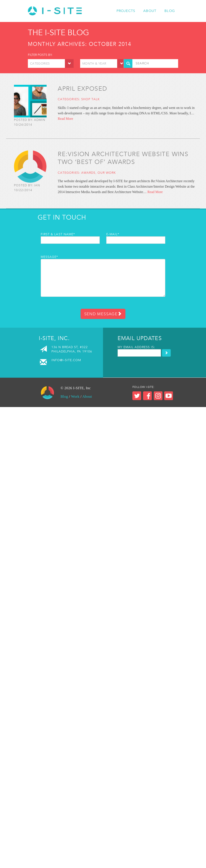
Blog (170, 11)
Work (75, 396)
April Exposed (82, 89)
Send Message (103, 314)
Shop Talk (90, 99)
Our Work (107, 173)
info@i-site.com (66, 360)
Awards (88, 173)
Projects (126, 11)
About (150, 11)
